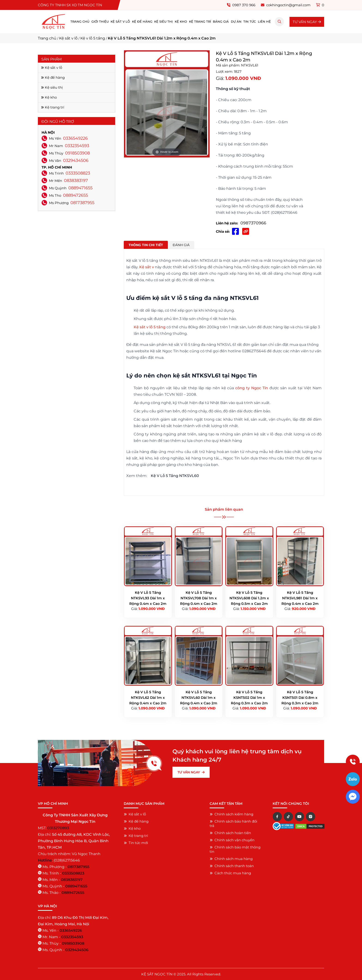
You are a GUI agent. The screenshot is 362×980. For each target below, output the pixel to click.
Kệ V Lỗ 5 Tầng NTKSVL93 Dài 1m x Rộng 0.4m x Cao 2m (148, 598)
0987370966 (253, 223)
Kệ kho (181, 22)
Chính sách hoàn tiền (230, 833)
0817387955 (82, 203)
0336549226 (75, 138)
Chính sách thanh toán (232, 866)
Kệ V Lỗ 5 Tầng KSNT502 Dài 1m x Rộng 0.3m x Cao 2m (249, 698)
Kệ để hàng (142, 22)
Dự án (236, 22)
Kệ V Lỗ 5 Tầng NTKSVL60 (175, 476)
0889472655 (75, 195)
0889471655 (80, 188)
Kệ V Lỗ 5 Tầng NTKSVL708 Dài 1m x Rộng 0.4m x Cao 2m (199, 598)
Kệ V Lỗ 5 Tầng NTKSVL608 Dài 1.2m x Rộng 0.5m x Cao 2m (249, 598)
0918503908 (77, 153)
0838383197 (76, 181)
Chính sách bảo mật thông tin (235, 849)
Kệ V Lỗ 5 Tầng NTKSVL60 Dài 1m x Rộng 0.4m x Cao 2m (199, 698)
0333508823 (78, 173)
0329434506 (76, 160)
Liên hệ (264, 22)
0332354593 (77, 146)
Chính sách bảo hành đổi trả (233, 823)
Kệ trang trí (200, 22)
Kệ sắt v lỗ (120, 22)
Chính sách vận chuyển (232, 840)
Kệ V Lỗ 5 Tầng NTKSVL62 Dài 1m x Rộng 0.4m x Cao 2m (148, 698)
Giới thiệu (100, 22)
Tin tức (250, 22)
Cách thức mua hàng (230, 873)
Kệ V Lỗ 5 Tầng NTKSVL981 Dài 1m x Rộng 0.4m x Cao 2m (300, 598)
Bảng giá (221, 22)
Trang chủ (80, 22)
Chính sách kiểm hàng (231, 814)
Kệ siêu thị (163, 22)
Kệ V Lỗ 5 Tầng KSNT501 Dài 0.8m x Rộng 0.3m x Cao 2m (300, 698)
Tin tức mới (136, 843)
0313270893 (58, 828)
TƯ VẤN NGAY (307, 22)
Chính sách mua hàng (231, 859)
